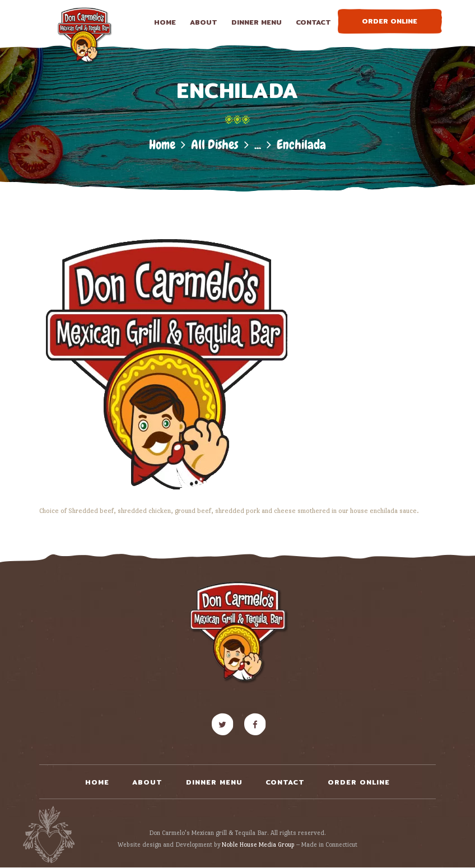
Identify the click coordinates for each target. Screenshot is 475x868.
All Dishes (215, 145)
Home (162, 145)
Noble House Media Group (258, 844)
